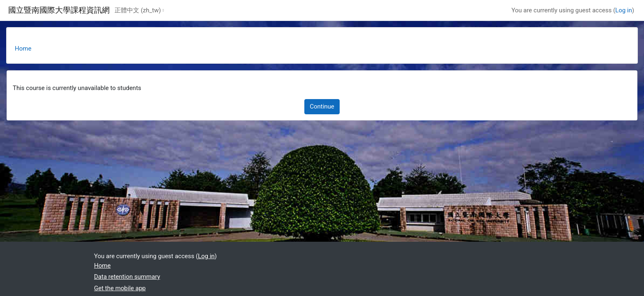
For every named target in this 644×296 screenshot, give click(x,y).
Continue (322, 106)
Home (23, 49)
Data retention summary (127, 277)
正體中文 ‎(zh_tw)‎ (138, 10)
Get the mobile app (120, 288)
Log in (624, 10)
